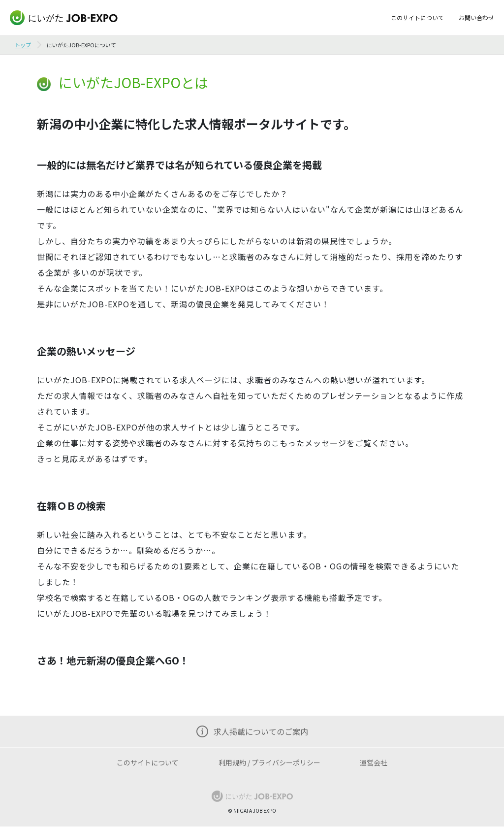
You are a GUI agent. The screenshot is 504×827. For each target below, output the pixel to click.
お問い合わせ (476, 17)
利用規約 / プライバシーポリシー (269, 762)
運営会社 (374, 762)
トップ (23, 45)
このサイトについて (417, 17)
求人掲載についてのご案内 (261, 731)
